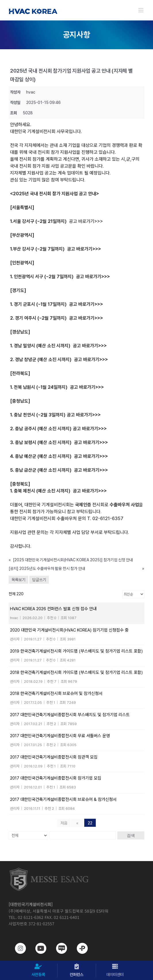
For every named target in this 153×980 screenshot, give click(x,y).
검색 (131, 835)
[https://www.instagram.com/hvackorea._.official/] (17, 948)
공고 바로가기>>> (86, 221)
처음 (64, 823)
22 (90, 823)
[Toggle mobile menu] (141, 10)
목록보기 (18, 580)
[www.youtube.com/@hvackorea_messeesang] (38, 948)
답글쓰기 (39, 580)
